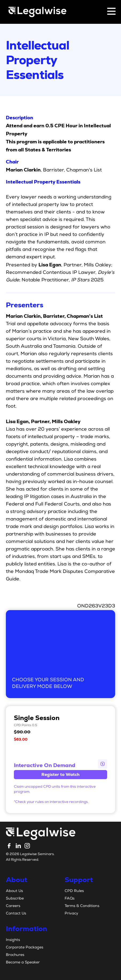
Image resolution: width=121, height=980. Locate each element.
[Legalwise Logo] (37, 12)
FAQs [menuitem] (70, 899)
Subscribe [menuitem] (15, 899)
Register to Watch (60, 774)
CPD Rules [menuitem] (74, 891)
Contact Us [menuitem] (16, 914)
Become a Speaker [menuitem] (23, 963)
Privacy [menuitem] (71, 914)
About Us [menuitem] (14, 891)
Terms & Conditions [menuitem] (82, 906)
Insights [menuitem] (13, 940)
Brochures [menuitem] (15, 955)
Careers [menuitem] (13, 906)
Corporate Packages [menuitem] (25, 948)
